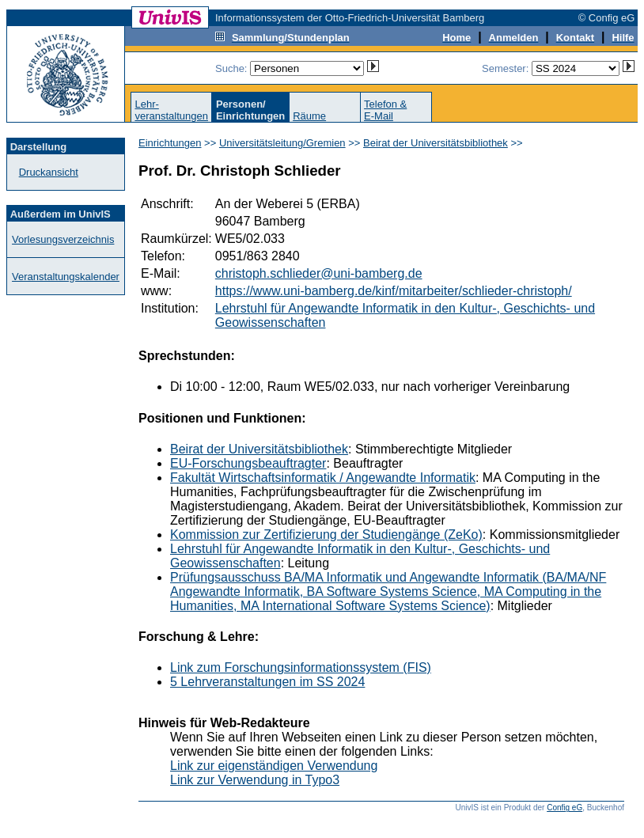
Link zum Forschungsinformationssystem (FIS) (301, 667)
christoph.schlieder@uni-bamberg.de (319, 273)
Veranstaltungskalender (66, 277)
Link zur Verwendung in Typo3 (255, 780)
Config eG (564, 808)
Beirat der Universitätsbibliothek (436, 143)
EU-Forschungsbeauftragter (248, 463)
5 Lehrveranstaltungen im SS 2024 (267, 682)
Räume (309, 116)
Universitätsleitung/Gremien (282, 143)
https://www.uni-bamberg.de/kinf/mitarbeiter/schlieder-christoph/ (394, 291)
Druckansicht (49, 172)
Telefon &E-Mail (385, 110)
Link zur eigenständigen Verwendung (274, 766)
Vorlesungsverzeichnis (63, 239)
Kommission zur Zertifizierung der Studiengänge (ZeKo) (326, 535)
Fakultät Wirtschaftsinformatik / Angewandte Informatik (323, 478)
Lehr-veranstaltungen (171, 110)
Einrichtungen (170, 143)
